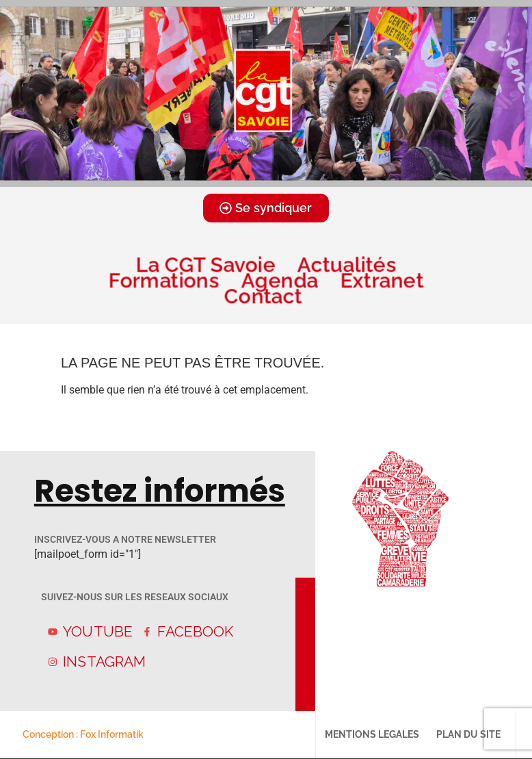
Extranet (382, 280)
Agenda (280, 280)
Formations (163, 280)
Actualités (347, 265)
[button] (248, 177)
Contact (266, 296)
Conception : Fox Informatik (83, 734)
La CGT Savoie (205, 265)
